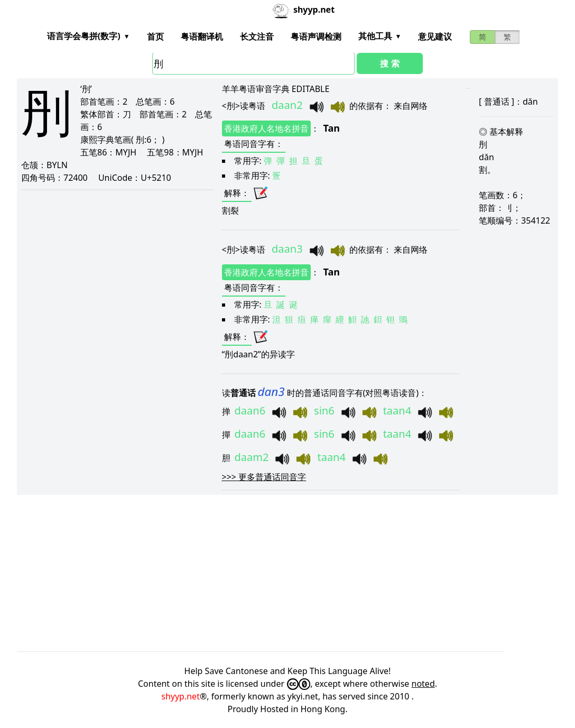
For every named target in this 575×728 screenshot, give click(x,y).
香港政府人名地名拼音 (266, 128)
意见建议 (435, 36)
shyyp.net (180, 696)
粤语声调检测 (316, 36)
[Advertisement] (287, 573)
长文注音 (257, 36)
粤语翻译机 (202, 36)
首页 (155, 36)
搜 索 (389, 63)
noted (423, 684)
